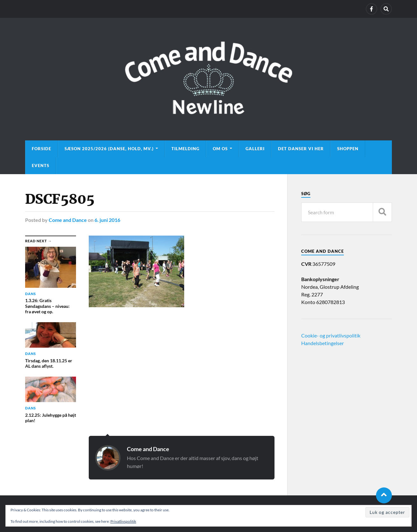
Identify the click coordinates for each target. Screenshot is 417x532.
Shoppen (348, 149)
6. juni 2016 (107, 220)
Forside (42, 149)
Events (41, 166)
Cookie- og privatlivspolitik (331, 335)
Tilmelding (185, 149)
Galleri (255, 149)
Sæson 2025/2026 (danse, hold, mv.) (109, 149)
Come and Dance (68, 220)
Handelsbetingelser (323, 343)
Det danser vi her (301, 149)
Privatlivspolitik (123, 521)
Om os (220, 149)
